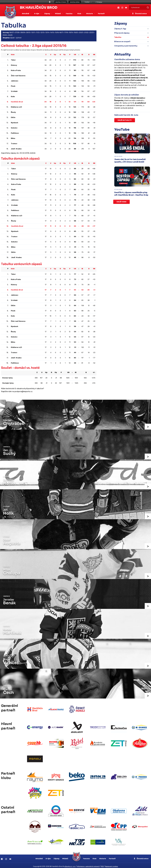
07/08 (17, 32)
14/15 (52, 32)
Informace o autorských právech (88, 864)
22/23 (92, 32)
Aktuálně (39, 857)
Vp (55, 55)
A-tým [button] (37, 14)
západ (12, 38)
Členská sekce (140, 14)
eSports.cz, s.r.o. (70, 864)
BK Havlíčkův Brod (39, 8)
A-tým (48, 857)
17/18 (66, 32)
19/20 (76, 32)
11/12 (38, 32)
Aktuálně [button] (26, 14)
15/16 (57, 32)
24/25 (10, 35)
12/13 (42, 32)
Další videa (121, 202)
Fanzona (86, 857)
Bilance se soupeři (122, 42)
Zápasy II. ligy (120, 29)
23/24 (5, 35)
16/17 (61, 32)
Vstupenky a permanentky (126, 46)
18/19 (71, 32)
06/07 (12, 32)
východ (19, 38)
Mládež (65, 857)
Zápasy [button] (47, 14)
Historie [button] (90, 14)
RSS (102, 864)
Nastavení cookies (112, 864)
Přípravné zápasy (122, 33)
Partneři (101, 14)
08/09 (23, 32)
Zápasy (56, 857)
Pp (64, 55)
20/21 (81, 32)
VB (75, 55)
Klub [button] (79, 14)
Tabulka (118, 37)
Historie (103, 857)
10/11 (33, 32)
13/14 (47, 32)
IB (82, 55)
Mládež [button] (58, 14)
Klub (94, 857)
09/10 (28, 32)
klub (13, 55)
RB (94, 55)
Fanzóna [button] (69, 14)
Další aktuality (125, 120)
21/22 (86, 32)
